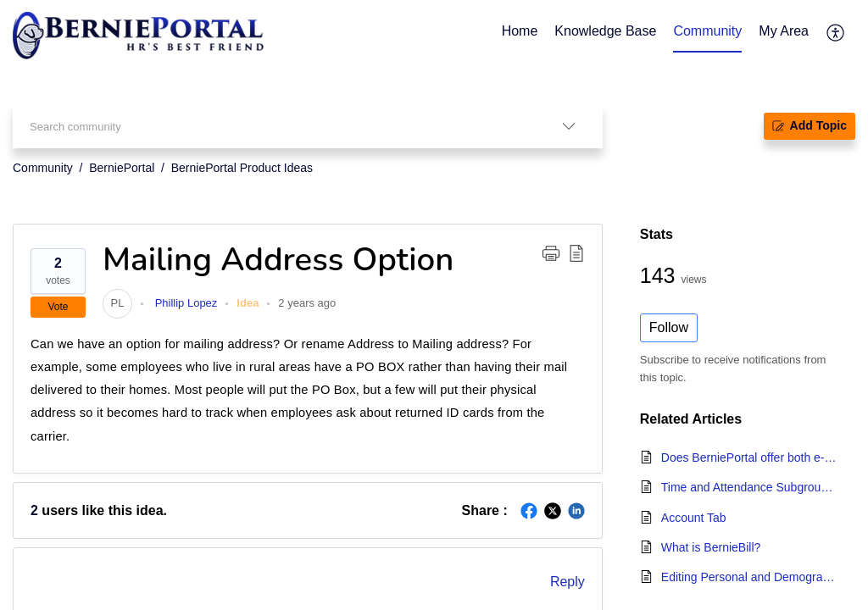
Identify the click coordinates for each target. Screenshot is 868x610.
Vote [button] (58, 307)
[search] (274, 126)
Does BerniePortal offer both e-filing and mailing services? (750, 457)
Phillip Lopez (184, 303)
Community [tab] (707, 31)
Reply (568, 582)
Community (43, 168)
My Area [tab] (784, 31)
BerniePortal (122, 168)
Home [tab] (520, 31)
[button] (836, 32)
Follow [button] (669, 327)
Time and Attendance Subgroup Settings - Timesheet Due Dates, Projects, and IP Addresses (750, 487)
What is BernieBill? (711, 547)
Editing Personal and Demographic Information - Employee (750, 577)
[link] (117, 303)
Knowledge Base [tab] (605, 31)
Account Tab (694, 518)
